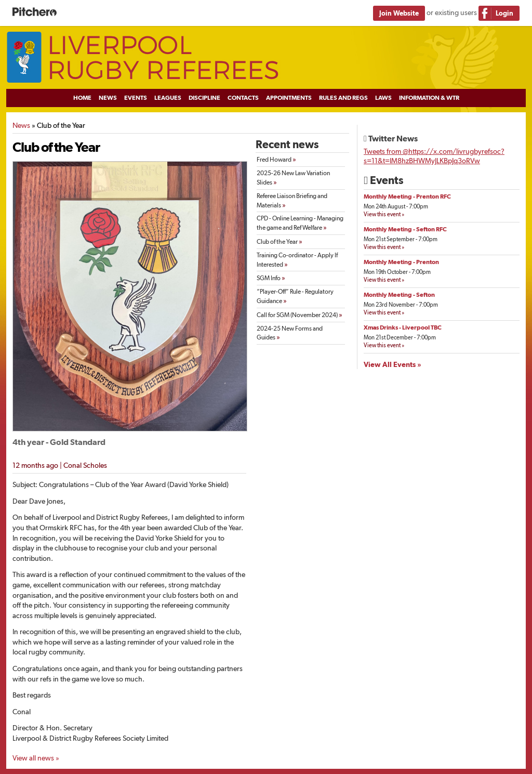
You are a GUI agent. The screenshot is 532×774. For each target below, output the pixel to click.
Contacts (243, 98)
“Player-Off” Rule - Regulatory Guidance (295, 296)
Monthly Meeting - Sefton (399, 295)
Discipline (204, 98)
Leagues (168, 98)
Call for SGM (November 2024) (300, 314)
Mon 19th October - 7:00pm (397, 272)
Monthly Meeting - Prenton (401, 262)
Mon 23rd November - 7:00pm (401, 305)
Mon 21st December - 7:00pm (400, 338)
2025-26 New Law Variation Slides (293, 178)
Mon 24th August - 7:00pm (396, 207)
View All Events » (393, 364)
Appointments (289, 98)
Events (136, 98)
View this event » (384, 214)
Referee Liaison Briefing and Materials (292, 201)
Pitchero (35, 12)
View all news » (36, 758)
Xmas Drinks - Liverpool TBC (403, 327)
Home (82, 98)
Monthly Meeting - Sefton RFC (405, 229)
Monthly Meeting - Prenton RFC (407, 196)
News (108, 98)
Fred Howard (276, 159)
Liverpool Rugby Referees (266, 58)
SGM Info (271, 278)
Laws (383, 98)
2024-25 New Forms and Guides (290, 333)
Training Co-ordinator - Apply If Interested (297, 260)
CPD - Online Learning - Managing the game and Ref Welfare (300, 223)
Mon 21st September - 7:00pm (401, 239)
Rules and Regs (343, 98)
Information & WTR (429, 98)
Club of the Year (280, 241)
